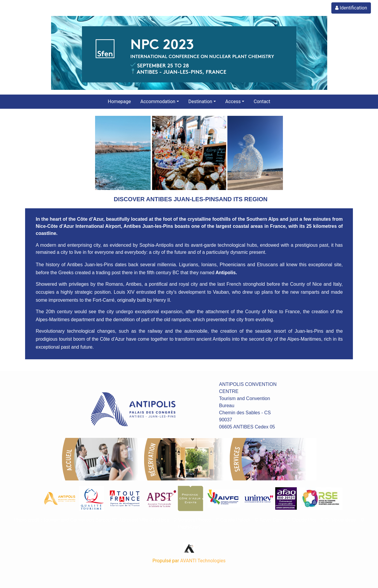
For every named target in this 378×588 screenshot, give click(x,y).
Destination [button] (200, 101)
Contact (262, 101)
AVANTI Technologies (203, 561)
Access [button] (233, 101)
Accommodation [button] (158, 101)
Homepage (119, 101)
